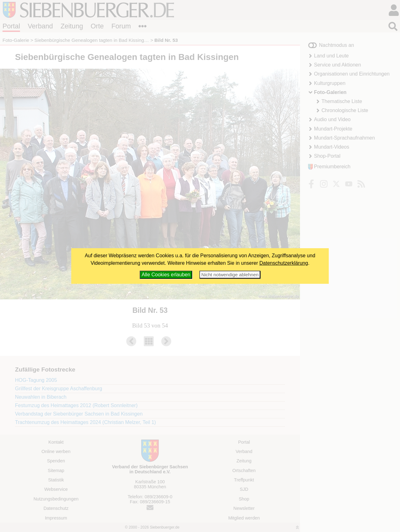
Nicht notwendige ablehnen (230, 275)
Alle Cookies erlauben (166, 275)
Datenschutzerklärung (284, 263)
